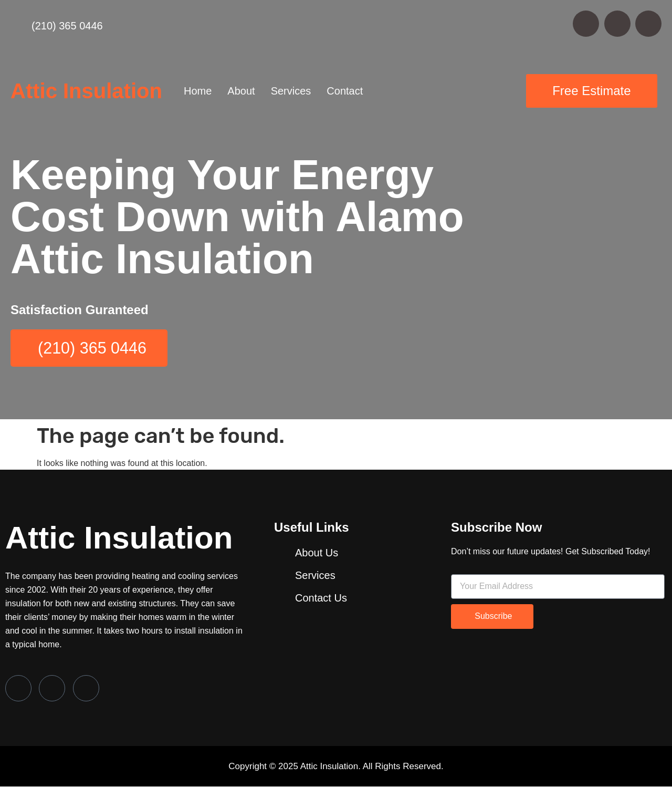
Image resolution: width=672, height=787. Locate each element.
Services (291, 91)
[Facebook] (18, 688)
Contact (345, 91)
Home (198, 91)
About (241, 91)
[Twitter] (52, 688)
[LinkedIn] (86, 688)
